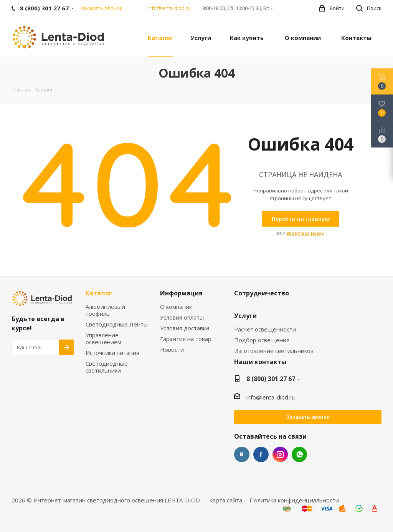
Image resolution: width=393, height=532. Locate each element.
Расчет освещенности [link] (265, 329)
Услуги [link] (245, 316)
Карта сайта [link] (226, 500)
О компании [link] (176, 307)
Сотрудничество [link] (262, 293)
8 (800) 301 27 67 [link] (271, 379)
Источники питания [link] (112, 353)
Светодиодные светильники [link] (107, 367)
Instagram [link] (280, 454)
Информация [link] (181, 293)
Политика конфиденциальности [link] (294, 500)
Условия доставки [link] (185, 328)
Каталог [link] (99, 293)
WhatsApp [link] (299, 454)
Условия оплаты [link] (182, 317)
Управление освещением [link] (103, 339)
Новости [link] (172, 350)
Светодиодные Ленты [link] (117, 324)
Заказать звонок (308, 417)
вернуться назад (305, 233)
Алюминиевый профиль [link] (105, 310)
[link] (59, 36)
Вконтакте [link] (242, 454)
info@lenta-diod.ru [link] (169, 8)
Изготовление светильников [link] (274, 351)
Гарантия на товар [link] (186, 339)
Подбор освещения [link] (262, 340)
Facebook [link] (261, 454)
